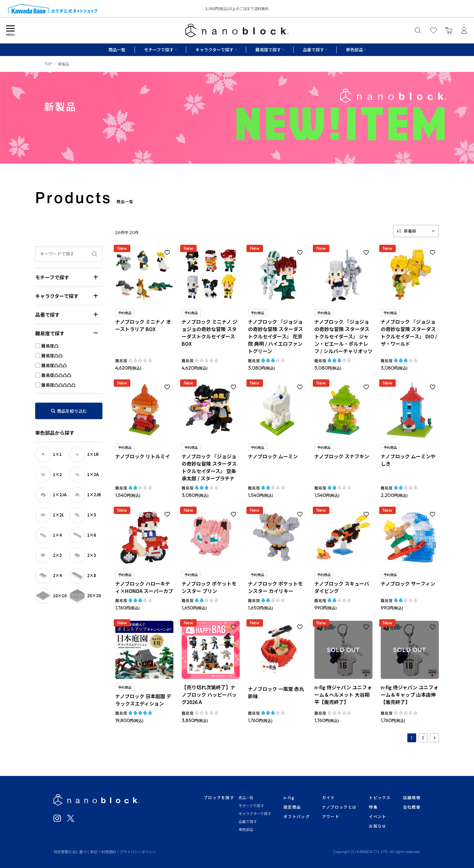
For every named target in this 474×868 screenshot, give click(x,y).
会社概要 (412, 807)
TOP (48, 64)
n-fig (289, 797)
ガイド (329, 797)
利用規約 (109, 852)
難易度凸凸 (52, 356)
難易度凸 (50, 346)
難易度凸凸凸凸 (56, 375)
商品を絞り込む (72, 411)
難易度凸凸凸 (54, 365)
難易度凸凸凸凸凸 (58, 385)
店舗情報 (412, 797)
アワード (331, 816)
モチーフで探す (251, 805)
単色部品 (246, 829)
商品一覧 (117, 50)
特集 (373, 807)
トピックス (380, 797)
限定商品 (292, 807)
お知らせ (378, 826)
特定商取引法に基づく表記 (76, 852)
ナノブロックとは (339, 807)
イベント (378, 816)
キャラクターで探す (255, 813)
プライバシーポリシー (138, 852)
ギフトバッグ (297, 816)
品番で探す (248, 821)
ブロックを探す (219, 797)
